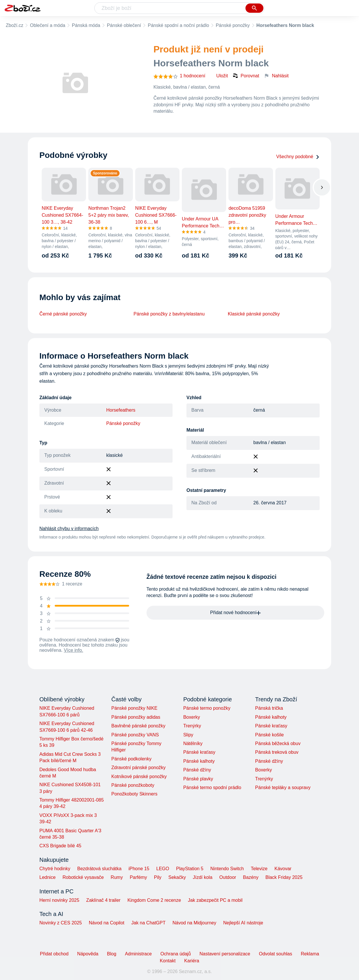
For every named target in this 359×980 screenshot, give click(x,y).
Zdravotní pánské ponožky (138, 768)
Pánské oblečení (124, 25)
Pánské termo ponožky (207, 708)
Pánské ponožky (233, 25)
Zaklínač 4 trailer (103, 900)
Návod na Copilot (107, 923)
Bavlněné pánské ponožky (138, 726)
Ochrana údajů (176, 954)
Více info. (74, 650)
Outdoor (228, 877)
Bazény (251, 877)
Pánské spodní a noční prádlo (178, 25)
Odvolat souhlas (275, 954)
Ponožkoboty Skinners (134, 794)
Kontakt (168, 961)
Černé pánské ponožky (63, 314)
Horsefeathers (121, 410)
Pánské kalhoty (199, 761)
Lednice (47, 877)
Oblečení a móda (47, 25)
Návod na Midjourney (194, 923)
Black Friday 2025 (284, 877)
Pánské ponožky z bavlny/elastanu (169, 314)
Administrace (138, 954)
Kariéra (192, 961)
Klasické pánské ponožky (254, 314)
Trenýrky (192, 726)
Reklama (310, 954)
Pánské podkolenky (131, 759)
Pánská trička (269, 708)
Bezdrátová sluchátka (99, 869)
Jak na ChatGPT (148, 923)
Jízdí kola (203, 877)
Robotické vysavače (83, 877)
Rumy (117, 877)
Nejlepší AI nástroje (243, 923)
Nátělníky (193, 743)
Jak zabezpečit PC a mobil (215, 900)
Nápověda (88, 954)
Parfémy (138, 877)
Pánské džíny (197, 770)
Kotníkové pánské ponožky (139, 776)
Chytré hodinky (55, 869)
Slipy (188, 735)
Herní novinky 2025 (59, 900)
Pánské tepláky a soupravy (283, 788)
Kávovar (283, 869)
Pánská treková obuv (277, 752)
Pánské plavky (198, 779)
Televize (259, 869)
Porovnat (246, 76)
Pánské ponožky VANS (135, 735)
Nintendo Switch (227, 869)
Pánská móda (86, 25)
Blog (112, 954)
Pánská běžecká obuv (278, 743)
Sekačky (177, 877)
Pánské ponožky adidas (136, 717)
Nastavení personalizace (225, 954)
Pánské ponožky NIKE (134, 708)
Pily (158, 877)
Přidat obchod (54, 954)
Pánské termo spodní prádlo (212, 788)
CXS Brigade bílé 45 (60, 846)
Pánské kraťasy (199, 752)
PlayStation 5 (190, 869)
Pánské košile (269, 735)
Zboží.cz (14, 25)
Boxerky (192, 717)
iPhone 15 (139, 869)
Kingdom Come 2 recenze (154, 900)
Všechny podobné (298, 157)
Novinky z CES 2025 (61, 923)
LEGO (163, 869)
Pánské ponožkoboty (133, 785)
